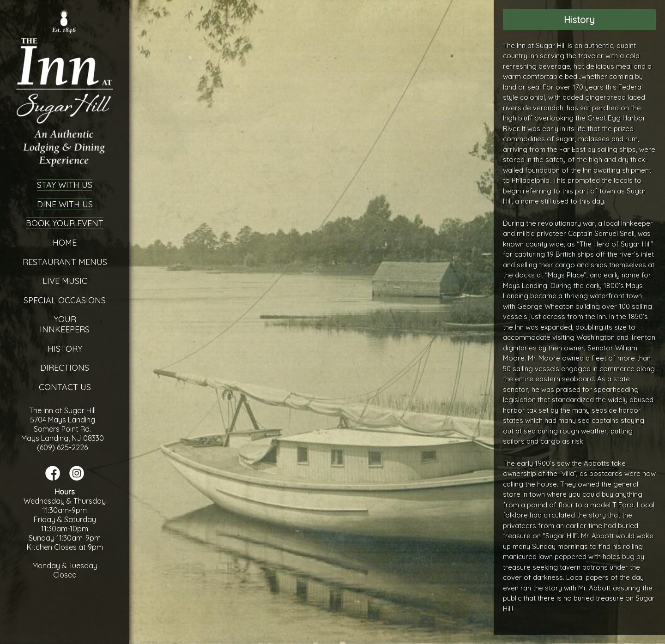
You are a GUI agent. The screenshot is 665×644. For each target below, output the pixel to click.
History (65, 349)
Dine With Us (65, 204)
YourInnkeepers (65, 324)
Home (65, 243)
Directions (65, 368)
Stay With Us (65, 185)
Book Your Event (65, 223)
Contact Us (65, 387)
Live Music (65, 281)
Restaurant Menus (65, 262)
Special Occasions (65, 300)
